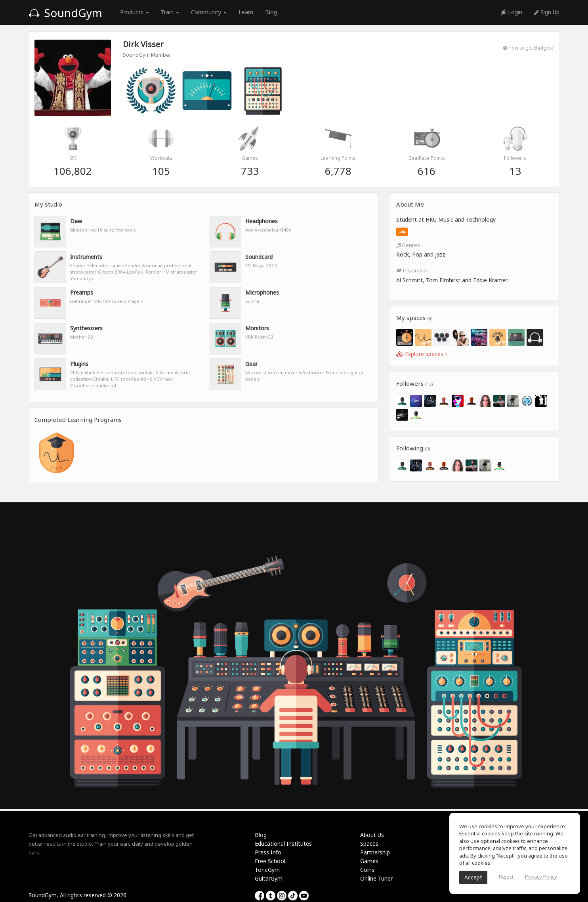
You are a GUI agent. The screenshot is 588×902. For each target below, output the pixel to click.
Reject (506, 877)
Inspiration (412, 270)
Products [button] (135, 12)
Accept (473, 877)
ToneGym (267, 870)
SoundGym (65, 13)
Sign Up (547, 12)
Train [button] (170, 12)
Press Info (268, 852)
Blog (271, 12)
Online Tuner (376, 878)
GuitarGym (269, 878)
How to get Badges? (528, 48)
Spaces (369, 844)
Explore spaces (422, 354)
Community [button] (209, 12)
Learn (246, 12)
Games (369, 861)
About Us (372, 835)
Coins (367, 870)
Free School (270, 861)
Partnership (375, 852)
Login (512, 12)
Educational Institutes (283, 844)
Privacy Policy (541, 877)
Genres (408, 245)
